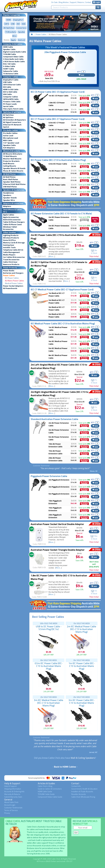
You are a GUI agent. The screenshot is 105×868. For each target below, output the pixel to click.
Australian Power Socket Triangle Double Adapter (58, 550)
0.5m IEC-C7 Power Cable (57, 124)
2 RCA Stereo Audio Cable (14, 61)
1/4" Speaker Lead (11, 143)
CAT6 (7, 24)
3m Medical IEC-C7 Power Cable (57, 308)
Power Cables (9, 275)
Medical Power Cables (14, 283)
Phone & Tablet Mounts (13, 171)
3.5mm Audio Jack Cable (13, 59)
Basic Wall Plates (11, 179)
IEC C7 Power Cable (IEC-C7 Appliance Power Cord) (58, 119)
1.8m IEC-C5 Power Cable (57, 104)
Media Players (9, 255)
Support (73, 2)
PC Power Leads (10, 104)
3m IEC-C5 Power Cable (58, 110)
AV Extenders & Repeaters (14, 120)
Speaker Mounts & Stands (14, 168)
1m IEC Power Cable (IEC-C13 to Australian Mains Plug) (82, 666)
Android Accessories (12, 220)
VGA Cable (7, 94)
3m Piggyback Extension (59, 487)
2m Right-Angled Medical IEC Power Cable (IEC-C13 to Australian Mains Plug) (60, 394)
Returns (81, 2)
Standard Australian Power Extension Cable (54, 419)
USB (13, 24)
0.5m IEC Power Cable (58, 164)
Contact (88, 2)
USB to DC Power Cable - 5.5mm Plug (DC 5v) (49, 628)
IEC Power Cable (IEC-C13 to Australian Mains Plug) (58, 160)
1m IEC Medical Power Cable (58, 329)
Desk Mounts (9, 164)
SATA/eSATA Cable (11, 99)
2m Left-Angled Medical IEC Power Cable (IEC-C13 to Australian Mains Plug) (59, 366)
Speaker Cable (9, 49)
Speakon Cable (9, 145)
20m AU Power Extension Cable (55, 459)
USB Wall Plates (10, 187)
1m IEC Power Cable (57, 171)
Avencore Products (11, 264)
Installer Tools (9, 247)
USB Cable (7, 82)
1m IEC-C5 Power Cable (58, 96)
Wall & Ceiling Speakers (83, 758)
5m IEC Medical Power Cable (58, 350)
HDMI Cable (8, 47)
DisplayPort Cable (11, 80)
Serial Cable (8, 106)
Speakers (7, 195)
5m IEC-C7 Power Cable (58, 151)
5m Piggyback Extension (59, 494)
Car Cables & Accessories (14, 257)
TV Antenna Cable (11, 74)
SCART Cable (9, 69)
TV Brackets (11, 32)
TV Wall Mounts (10, 156)
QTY (79, 72)
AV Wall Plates (9, 177)
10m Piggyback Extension (55, 502)
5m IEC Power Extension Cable (59, 227)
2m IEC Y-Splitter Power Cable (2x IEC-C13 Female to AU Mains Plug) (59, 264)
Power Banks (9, 271)
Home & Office (9, 240)
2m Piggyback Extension (59, 480)
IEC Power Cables (12, 278)
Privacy (7, 813)
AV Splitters (8, 117)
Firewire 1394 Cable (12, 102)
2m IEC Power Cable (57, 178)
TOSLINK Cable (9, 54)
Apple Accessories (11, 217)
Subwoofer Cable (10, 71)
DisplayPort (18, 20)
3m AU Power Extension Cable (59, 431)
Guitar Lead (8, 136)
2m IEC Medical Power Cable (58, 336)
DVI (18, 24)
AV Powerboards (10, 288)
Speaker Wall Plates (12, 182)
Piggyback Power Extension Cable (49, 476)
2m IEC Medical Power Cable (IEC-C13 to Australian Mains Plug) (82, 629)
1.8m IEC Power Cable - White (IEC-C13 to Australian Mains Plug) (59, 577)
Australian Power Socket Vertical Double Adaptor (57, 524)
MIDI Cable (8, 140)
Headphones (8, 193)
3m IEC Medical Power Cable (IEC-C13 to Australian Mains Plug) (49, 703)
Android (21, 40)
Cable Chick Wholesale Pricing (83, 797)
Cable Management (11, 252)
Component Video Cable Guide (50, 797)
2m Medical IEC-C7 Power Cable (57, 301)
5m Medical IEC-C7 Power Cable (57, 315)
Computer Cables (10, 97)
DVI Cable (7, 87)
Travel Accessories (11, 260)
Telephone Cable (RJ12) (13, 250)
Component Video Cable (13, 57)
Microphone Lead (11, 138)
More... (52, 256)
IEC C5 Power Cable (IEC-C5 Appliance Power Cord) (58, 92)
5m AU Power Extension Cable (59, 438)
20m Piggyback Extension (55, 516)
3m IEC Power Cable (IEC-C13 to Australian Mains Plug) (82, 703)
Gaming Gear (9, 245)
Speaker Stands (10, 198)
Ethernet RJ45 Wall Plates (14, 184)
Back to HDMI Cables (65, 767)
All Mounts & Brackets (13, 154)
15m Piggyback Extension (55, 509)
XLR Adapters (9, 148)
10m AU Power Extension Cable (55, 445)
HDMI (9, 20)
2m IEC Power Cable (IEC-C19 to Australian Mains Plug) (57, 237)
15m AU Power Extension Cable (55, 452)
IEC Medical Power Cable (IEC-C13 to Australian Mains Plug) (63, 323)
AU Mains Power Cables (14, 281)
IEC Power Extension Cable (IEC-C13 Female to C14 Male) (61, 213)
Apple (13, 40)
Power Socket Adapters (13, 286)
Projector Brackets (11, 161)
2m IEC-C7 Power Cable (58, 137)
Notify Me (95, 220)
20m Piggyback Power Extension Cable (65, 52)
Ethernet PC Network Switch (12, 126)
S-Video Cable (9, 66)
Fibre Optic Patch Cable (13, 109)
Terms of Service (11, 810)
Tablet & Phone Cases (12, 224)
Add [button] (81, 75)
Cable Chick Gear (10, 262)
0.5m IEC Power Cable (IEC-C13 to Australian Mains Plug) (49, 666)
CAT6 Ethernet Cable (12, 85)
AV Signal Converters (12, 122)
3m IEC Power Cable (57, 185)
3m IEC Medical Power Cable (58, 343)
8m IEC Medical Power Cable (58, 357)
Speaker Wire (9, 200)
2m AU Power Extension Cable (59, 424)
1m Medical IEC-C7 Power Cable (57, 294)
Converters (21, 28)
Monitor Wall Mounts (12, 159)
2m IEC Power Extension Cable (59, 218)
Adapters (7, 206)
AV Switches (9, 28)
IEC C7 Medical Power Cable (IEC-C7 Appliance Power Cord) (62, 289)
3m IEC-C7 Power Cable (58, 144)
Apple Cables (9, 215)
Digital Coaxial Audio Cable (15, 52)
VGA (24, 24)
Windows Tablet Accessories (10, 228)
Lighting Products (11, 235)
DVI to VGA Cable (10, 92)
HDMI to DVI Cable (11, 89)
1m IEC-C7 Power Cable (58, 130)
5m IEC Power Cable (57, 192)
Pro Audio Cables (10, 133)
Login (97, 2)
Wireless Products (11, 238)
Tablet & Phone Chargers (14, 222)
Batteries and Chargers (13, 273)
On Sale (54, 2)
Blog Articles (64, 2)
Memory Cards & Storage (14, 243)
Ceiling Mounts (10, 166)
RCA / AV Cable (9, 64)
